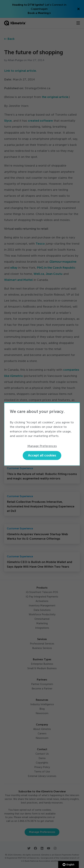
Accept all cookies (42, 455)
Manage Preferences (42, 446)
